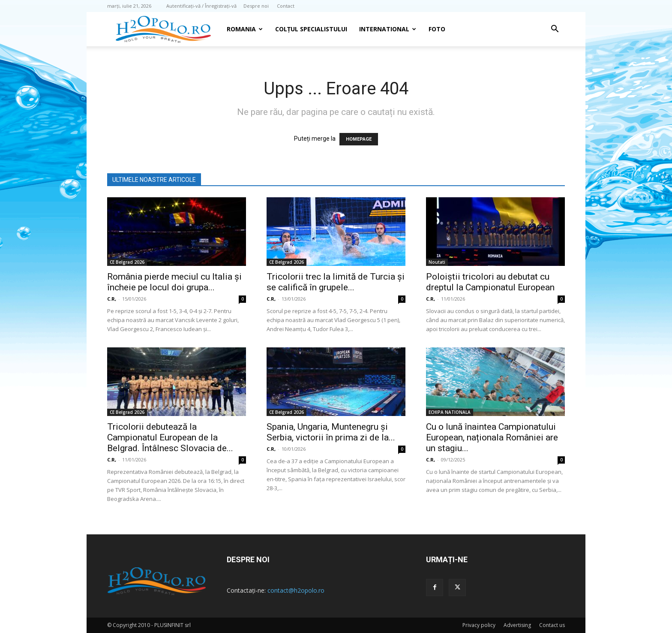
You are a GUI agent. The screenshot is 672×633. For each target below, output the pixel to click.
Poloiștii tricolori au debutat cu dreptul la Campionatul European (490, 282)
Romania (245, 29)
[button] (555, 30)
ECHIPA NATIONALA (450, 412)
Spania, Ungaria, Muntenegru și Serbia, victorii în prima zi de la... (331, 432)
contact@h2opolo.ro (296, 590)
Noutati (437, 262)
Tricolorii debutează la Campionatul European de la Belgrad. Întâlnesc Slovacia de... (170, 437)
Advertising (517, 625)
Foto (437, 29)
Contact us (552, 625)
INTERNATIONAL (388, 29)
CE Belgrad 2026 (127, 262)
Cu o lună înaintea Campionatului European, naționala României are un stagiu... (492, 437)
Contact (286, 6)
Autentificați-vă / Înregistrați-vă (201, 6)
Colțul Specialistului (311, 29)
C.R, (112, 299)
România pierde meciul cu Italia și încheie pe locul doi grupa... (174, 282)
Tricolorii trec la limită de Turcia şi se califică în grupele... (336, 282)
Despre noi (256, 6)
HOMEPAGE (359, 139)
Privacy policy (479, 625)
